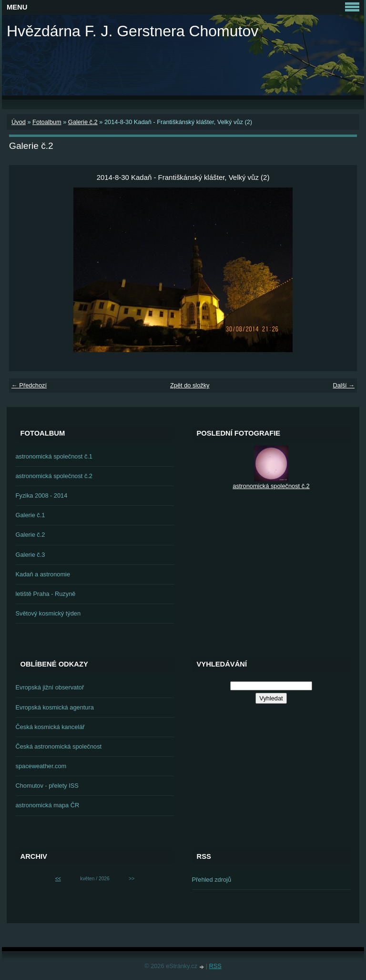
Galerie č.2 (83, 122)
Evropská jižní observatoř (50, 687)
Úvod (19, 122)
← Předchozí (29, 385)
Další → (344, 385)
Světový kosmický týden (48, 613)
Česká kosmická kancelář (50, 727)
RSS (215, 966)
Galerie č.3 (30, 555)
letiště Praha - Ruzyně (46, 594)
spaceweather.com (41, 766)
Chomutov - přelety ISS (47, 786)
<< (58, 879)
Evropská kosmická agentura (55, 707)
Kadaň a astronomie (43, 574)
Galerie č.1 (30, 515)
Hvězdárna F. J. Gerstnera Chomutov (132, 31)
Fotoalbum (47, 122)
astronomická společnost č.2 (54, 476)
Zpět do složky (190, 385)
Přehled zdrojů (212, 880)
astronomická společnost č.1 (54, 456)
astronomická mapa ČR (48, 805)
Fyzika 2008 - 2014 (42, 495)
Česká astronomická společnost (59, 746)
